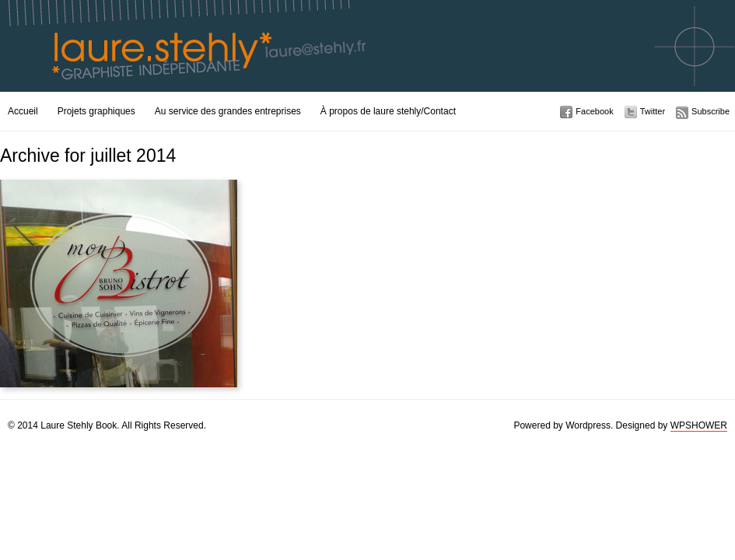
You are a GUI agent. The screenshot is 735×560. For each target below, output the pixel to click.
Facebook (594, 111)
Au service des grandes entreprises (228, 111)
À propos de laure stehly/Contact (388, 111)
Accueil (23, 111)
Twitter (653, 111)
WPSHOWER (699, 425)
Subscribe (710, 111)
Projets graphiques (96, 111)
